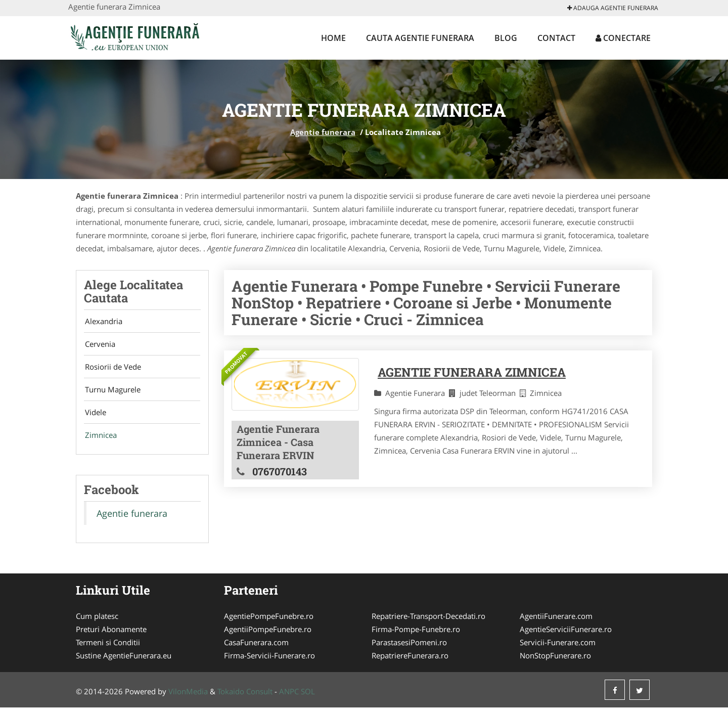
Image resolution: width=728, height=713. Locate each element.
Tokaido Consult (245, 697)
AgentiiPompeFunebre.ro (268, 635)
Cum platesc (97, 621)
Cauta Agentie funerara (420, 38)
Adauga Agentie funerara (613, 8)
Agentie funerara (323, 132)
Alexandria (103, 322)
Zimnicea (100, 440)
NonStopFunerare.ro (555, 661)
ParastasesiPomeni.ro (409, 648)
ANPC (289, 697)
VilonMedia (188, 697)
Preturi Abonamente (111, 635)
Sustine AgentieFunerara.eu (124, 661)
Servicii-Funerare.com (558, 648)
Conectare (623, 38)
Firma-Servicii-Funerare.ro (269, 661)
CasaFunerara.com (256, 648)
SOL (308, 697)
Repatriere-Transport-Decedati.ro (428, 621)
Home (333, 38)
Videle (95, 417)
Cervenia (99, 345)
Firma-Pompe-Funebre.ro (416, 635)
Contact (556, 38)
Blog (506, 38)
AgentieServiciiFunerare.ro (566, 635)
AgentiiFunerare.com (556, 621)
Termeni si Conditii (108, 648)
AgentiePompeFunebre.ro (269, 621)
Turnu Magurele (112, 393)
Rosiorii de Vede (112, 369)
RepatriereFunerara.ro (410, 661)
